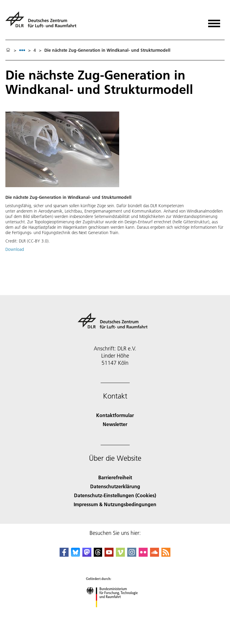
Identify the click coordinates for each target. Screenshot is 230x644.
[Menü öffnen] (214, 21)
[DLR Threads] (98, 555)
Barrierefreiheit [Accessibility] (115, 477)
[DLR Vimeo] (120, 555)
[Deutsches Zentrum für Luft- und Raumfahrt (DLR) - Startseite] (43, 22)
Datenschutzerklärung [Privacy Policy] (115, 486)
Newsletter (115, 424)
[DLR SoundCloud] (155, 555)
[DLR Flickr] (143, 555)
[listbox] (22, 50)
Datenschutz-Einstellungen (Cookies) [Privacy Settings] (115, 495)
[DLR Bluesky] (75, 555)
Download (15, 249)
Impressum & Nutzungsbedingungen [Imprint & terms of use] (115, 504)
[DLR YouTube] (109, 555)
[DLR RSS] (166, 555)
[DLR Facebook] (64, 555)
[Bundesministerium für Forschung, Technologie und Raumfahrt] (115, 612)
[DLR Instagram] (132, 555)
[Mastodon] (87, 555)
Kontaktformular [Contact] (115, 415)
